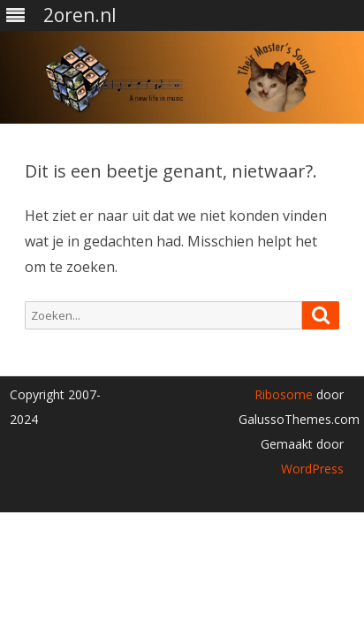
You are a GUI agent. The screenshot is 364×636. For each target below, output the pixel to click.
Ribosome (284, 394)
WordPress (312, 469)
